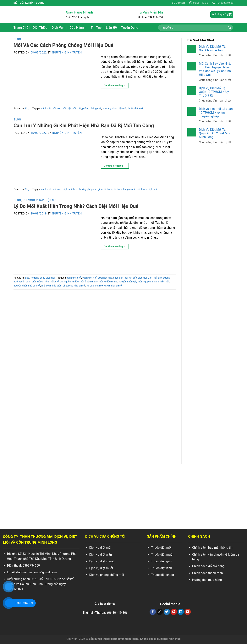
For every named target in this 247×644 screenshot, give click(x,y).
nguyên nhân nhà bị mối (156, 282)
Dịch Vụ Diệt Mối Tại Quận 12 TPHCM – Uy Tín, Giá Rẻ (214, 92)
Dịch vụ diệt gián (100, 555)
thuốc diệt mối (135, 108)
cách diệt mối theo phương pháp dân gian (80, 189)
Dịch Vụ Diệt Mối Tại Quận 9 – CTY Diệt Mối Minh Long (214, 133)
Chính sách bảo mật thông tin (212, 548)
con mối (62, 108)
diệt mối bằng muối (124, 189)
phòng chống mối (92, 108)
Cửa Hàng (78, 28)
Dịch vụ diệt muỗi (101, 568)
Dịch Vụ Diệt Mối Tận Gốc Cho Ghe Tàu (213, 48)
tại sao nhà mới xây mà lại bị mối (104, 286)
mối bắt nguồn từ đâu (67, 282)
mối (79, 108)
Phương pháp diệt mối (40, 200)
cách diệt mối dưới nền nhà (97, 278)
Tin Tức (96, 28)
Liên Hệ (111, 28)
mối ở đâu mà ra (89, 282)
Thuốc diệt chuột (162, 575)
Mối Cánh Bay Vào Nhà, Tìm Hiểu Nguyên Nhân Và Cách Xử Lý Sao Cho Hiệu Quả (215, 69)
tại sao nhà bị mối (76, 286)
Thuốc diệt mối (161, 548)
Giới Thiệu (40, 28)
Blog (17, 39)
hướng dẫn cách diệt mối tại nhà (31, 282)
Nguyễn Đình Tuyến (67, 53)
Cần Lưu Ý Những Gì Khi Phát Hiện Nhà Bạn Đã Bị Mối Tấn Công (84, 125)
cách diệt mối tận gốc (125, 278)
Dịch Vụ (59, 28)
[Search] (229, 28)
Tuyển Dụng (130, 28)
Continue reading (115, 86)
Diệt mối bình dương (159, 278)
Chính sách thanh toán (208, 573)
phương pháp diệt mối (115, 108)
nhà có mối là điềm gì (53, 286)
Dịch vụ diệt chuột (101, 561)
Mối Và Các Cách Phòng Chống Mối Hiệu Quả (63, 45)
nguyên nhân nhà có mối (27, 286)
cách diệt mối (49, 108)
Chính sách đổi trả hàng (208, 566)
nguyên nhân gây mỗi (130, 282)
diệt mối (71, 108)
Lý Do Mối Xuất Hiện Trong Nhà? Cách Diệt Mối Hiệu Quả (76, 206)
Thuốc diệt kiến (161, 568)
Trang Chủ (21, 28)
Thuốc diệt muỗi (162, 555)
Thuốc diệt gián (162, 561)
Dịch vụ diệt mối (100, 548)
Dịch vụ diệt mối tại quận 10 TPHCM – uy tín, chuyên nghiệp (216, 112)
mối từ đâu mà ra (108, 282)
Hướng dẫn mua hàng (207, 580)
